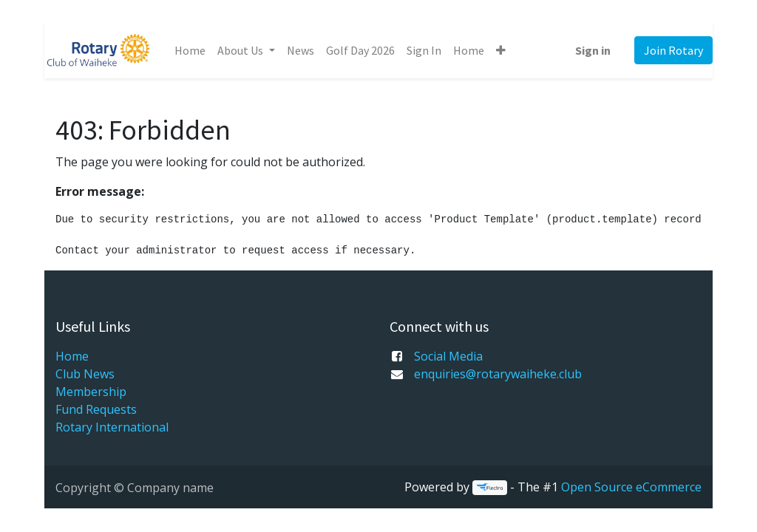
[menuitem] (190, 50)
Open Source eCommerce (631, 487)
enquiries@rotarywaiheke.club (498, 374)
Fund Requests (96, 409)
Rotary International (112, 427)
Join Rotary (673, 50)
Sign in (593, 50)
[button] (501, 50)
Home (72, 356)
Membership (91, 392)
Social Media (448, 356)
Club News (85, 374)
